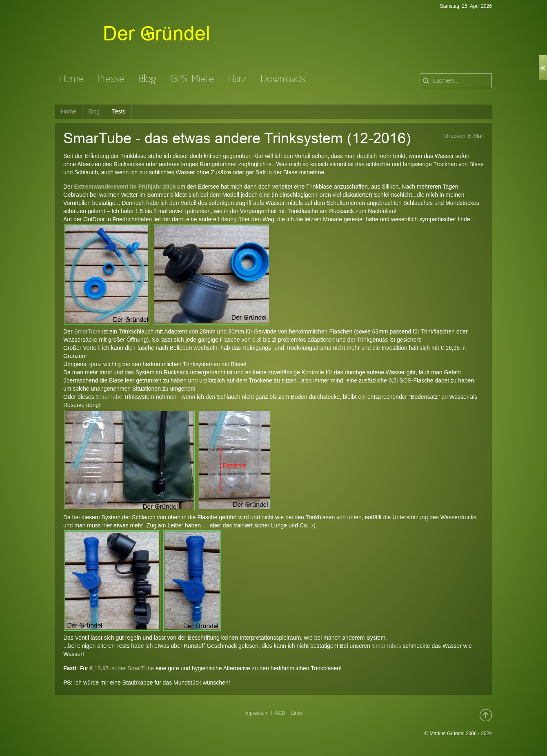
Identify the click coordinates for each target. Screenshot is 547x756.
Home (68, 111)
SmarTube (87, 331)
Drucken (455, 136)
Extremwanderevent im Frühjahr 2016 (125, 187)
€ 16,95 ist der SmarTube (122, 668)
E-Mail (476, 136)
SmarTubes (387, 646)
